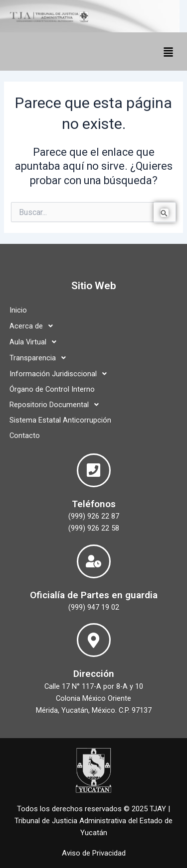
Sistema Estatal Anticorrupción (60, 420)
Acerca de (34, 326)
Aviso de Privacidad (94, 853)
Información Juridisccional (61, 374)
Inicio (18, 310)
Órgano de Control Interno (52, 389)
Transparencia (40, 358)
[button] (168, 52)
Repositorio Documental (57, 405)
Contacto (25, 435)
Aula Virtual (36, 342)
